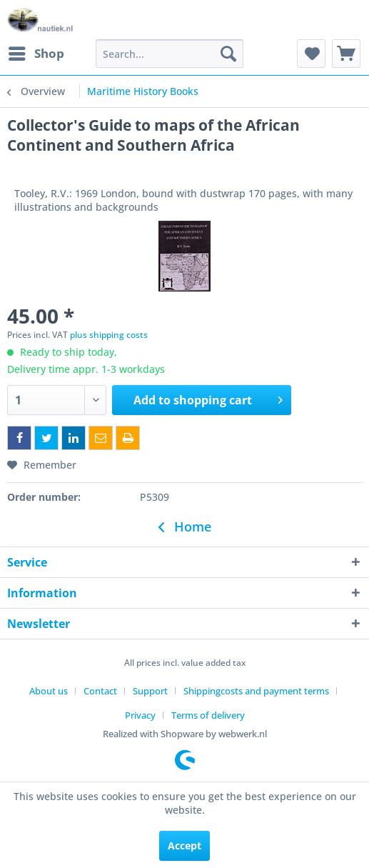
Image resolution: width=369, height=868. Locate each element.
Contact (100, 691)
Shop (36, 52)
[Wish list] (311, 54)
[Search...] (170, 54)
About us (49, 691)
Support (150, 691)
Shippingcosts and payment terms (256, 691)
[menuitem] (36, 54)
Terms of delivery (208, 715)
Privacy (140, 715)
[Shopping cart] (346, 54)
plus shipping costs (109, 335)
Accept (184, 845)
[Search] (228, 54)
